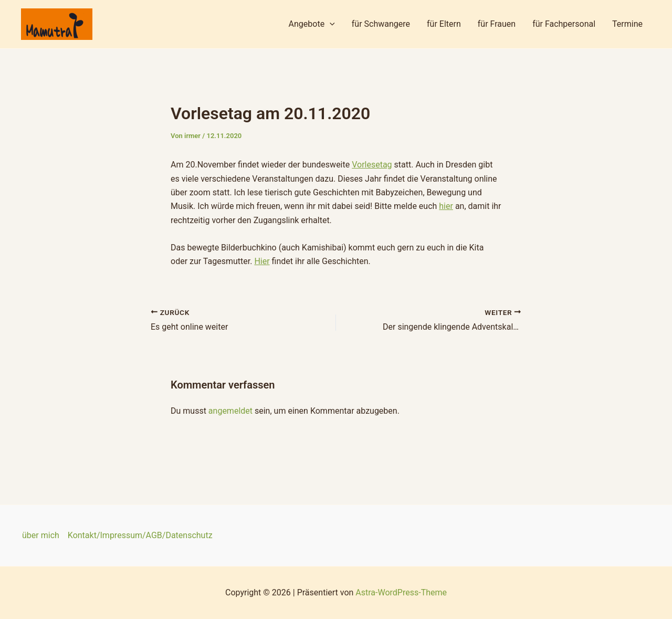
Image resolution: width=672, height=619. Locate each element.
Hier (262, 261)
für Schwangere (381, 24)
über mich (41, 535)
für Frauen (497, 24)
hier (446, 206)
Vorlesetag (372, 165)
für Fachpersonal (564, 24)
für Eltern (444, 24)
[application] (330, 24)
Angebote (312, 24)
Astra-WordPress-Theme (401, 592)
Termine (627, 24)
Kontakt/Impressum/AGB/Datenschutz (140, 535)
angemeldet (230, 411)
